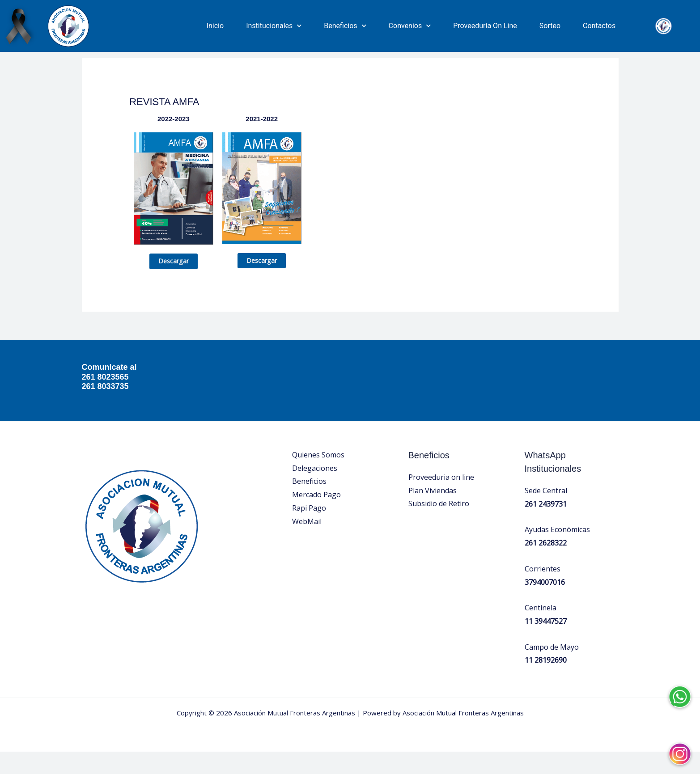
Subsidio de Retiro (439, 526)
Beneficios (345, 26)
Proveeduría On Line (485, 26)
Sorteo (550, 26)
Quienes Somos (318, 477)
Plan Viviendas (433, 513)
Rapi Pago (309, 530)
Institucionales (274, 26)
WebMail (307, 544)
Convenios (410, 26)
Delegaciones (315, 491)
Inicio (215, 26)
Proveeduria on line (441, 499)
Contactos (599, 26)
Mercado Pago (316, 517)
